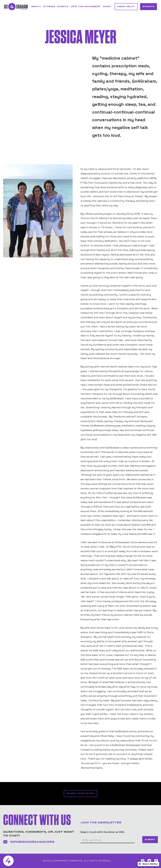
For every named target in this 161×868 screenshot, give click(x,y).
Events (63, 7)
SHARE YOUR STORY (80, 793)
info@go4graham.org (32, 842)
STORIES (49, 7)
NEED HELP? (126, 7)
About (36, 7)
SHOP (107, 7)
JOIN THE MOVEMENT (86, 7)
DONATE (149, 7)
